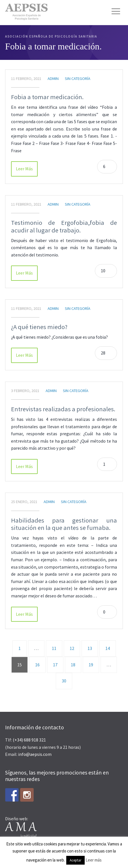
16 (37, 665)
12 (72, 648)
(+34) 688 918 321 (29, 740)
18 (73, 665)
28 (103, 353)
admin (53, 79)
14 (108, 648)
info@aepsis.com (35, 754)
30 (64, 681)
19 (91, 665)
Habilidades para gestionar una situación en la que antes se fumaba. (64, 524)
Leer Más (24, 169)
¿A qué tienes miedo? (39, 327)
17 (55, 665)
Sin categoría (78, 79)
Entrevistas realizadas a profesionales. (63, 409)
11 (54, 648)
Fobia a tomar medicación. (47, 97)
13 (90, 648)
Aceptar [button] (75, 860)
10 (103, 271)
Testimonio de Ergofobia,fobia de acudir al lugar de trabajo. (64, 226)
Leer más (94, 860)
